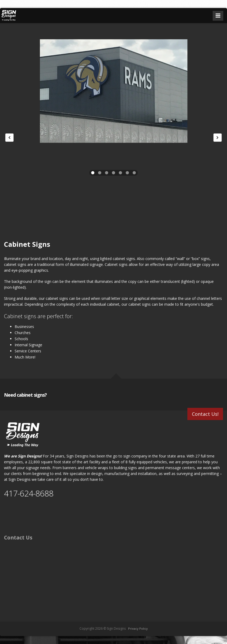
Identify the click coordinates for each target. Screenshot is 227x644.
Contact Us (18, 537)
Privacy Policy (138, 628)
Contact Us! (205, 414)
